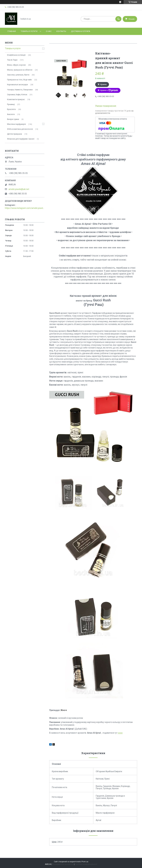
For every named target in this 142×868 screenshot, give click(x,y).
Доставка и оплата (81, 31)
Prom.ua (85, 862)
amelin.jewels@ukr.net (19, 189)
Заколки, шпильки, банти (18, 75)
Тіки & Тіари (12, 60)
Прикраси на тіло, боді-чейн (19, 80)
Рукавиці (11, 104)
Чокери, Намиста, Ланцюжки (20, 90)
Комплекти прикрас (16, 99)
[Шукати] (118, 19)
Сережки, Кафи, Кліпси (17, 95)
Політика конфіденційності (86, 864)
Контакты (61, 31)
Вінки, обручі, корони (16, 65)
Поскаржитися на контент (63, 864)
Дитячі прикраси (14, 134)
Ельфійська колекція (16, 55)
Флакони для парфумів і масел (21, 139)
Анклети (11, 114)
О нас (49, 31)
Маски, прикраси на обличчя (20, 70)
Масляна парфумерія (16, 124)
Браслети (11, 109)
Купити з (109, 90)
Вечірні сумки (13, 119)
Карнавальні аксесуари (17, 85)
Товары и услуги (29, 31)
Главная (12, 31)
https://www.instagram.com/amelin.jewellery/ (25, 208)
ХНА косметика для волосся (20, 129)
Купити (103, 84)
